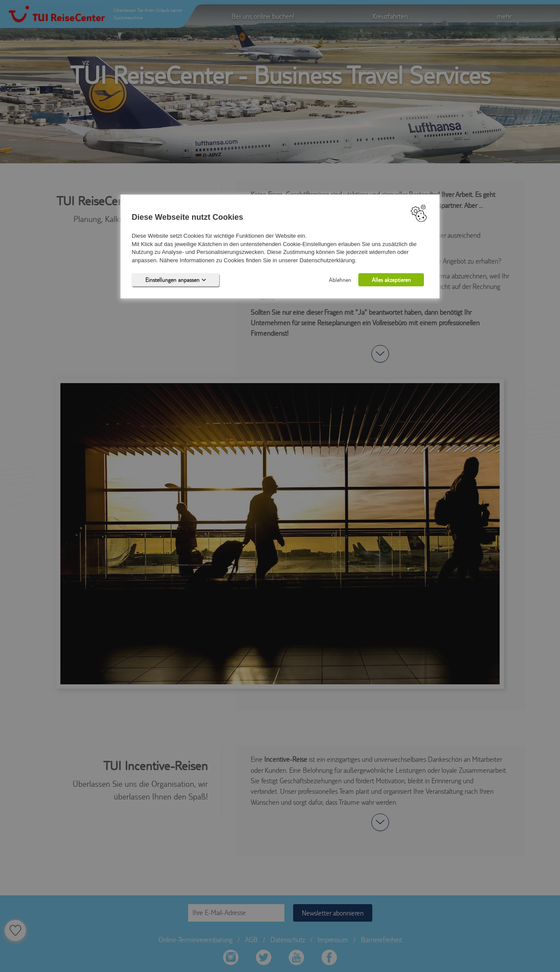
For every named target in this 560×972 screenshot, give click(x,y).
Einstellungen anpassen (176, 280)
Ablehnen (340, 280)
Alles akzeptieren (391, 280)
